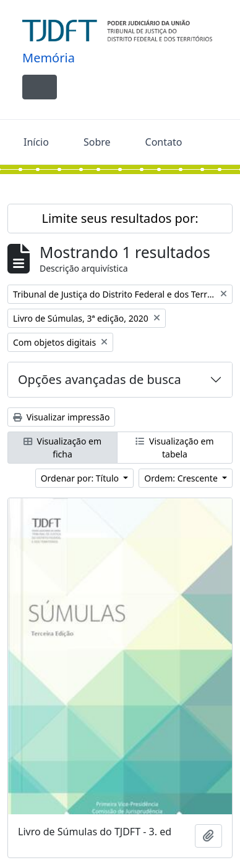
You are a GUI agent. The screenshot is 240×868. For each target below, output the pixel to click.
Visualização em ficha (62, 448)
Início (36, 142)
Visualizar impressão (61, 417)
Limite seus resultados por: (120, 218)
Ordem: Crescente (182, 478)
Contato (164, 142)
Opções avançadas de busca (100, 379)
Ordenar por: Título (81, 478)
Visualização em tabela (174, 448)
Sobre (97, 142)
